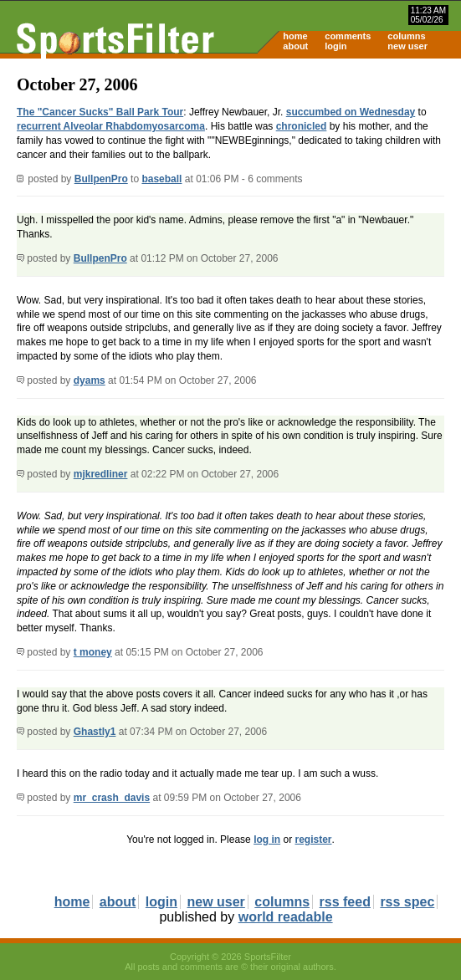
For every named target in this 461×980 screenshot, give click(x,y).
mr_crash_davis (112, 798)
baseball (161, 179)
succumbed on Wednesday (351, 112)
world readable (286, 917)
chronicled (302, 126)
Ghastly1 (95, 732)
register (313, 840)
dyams (90, 380)
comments (348, 36)
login (336, 46)
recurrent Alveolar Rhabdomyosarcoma (111, 126)
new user (407, 46)
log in (267, 840)
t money (93, 652)
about (295, 46)
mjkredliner (101, 474)
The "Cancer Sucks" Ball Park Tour (100, 112)
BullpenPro (101, 179)
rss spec (407, 902)
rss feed (345, 902)
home (295, 36)
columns (406, 36)
